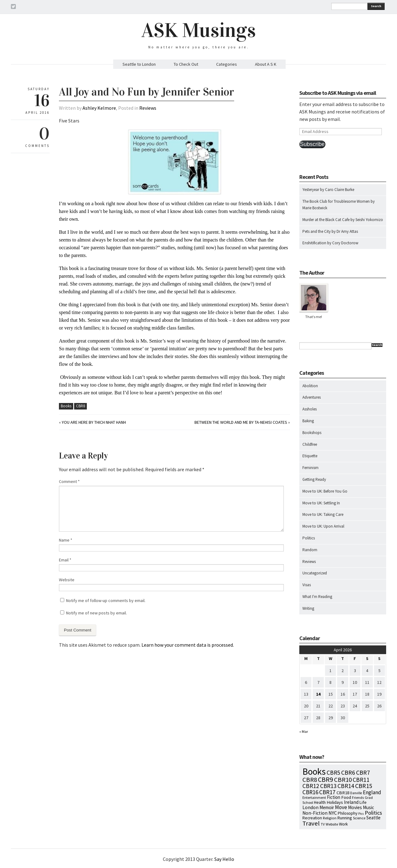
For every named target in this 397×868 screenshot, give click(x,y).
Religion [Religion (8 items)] (330, 818)
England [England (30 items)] (372, 792)
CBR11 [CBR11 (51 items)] (361, 780)
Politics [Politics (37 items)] (373, 813)
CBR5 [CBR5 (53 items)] (333, 773)
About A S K (266, 64)
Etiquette (310, 456)
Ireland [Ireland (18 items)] (351, 802)
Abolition (310, 386)
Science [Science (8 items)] (359, 818)
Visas (307, 585)
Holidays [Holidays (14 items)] (335, 802)
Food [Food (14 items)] (346, 797)
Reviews (148, 108)
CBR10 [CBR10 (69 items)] (343, 780)
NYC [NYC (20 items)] (333, 813)
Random (310, 550)
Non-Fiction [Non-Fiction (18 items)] (315, 813)
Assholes (310, 409)
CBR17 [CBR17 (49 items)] (327, 792)
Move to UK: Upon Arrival (323, 526)
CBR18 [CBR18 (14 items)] (343, 793)
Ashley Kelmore (99, 108)
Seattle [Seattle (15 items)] (373, 818)
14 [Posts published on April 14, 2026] (318, 694)
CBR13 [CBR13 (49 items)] (328, 786)
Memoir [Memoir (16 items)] (327, 807)
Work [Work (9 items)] (343, 824)
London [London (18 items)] (310, 807)
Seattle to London (139, 64)
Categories (227, 64)
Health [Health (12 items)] (320, 802)
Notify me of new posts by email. (96, 613)
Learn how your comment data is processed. (188, 645)
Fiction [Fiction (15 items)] (334, 797)
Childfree (310, 444)
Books (66, 406)
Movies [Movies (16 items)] (355, 807)
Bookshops (312, 433)
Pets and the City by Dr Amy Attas (330, 231)
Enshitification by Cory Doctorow (330, 243)
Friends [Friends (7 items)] (358, 797)
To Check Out (186, 64)
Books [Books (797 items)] (314, 771)
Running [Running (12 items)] (345, 818)
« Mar (304, 731)
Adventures (312, 397)
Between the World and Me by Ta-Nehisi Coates (241, 422)
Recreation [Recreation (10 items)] (312, 818)
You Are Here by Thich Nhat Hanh (94, 422)
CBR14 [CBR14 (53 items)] (346, 786)
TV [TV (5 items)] (323, 824)
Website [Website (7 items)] (332, 824)
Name (66, 540)
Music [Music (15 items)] (368, 807)
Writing (308, 608)
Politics (309, 538)
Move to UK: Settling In (321, 503)
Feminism (310, 468)
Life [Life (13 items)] (363, 802)
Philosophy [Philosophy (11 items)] (348, 813)
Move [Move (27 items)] (341, 807)
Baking (308, 421)
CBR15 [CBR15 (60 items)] (364, 786)
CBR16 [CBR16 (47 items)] (310, 792)
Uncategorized (315, 573)
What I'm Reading (317, 597)
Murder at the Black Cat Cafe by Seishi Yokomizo (343, 220)
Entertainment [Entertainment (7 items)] (314, 797)
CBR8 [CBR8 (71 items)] (310, 780)
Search (376, 6)
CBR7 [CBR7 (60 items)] (363, 772)
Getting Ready (314, 479)
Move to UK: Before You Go (325, 491)
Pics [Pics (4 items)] (361, 814)
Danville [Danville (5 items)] (356, 793)
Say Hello (224, 859)
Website (67, 580)
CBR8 (80, 406)
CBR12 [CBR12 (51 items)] (311, 786)
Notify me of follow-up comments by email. (106, 600)
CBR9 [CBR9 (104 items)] (326, 779)
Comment (69, 481)
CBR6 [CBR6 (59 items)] (348, 772)
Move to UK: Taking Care (323, 514)
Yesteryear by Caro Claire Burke (328, 190)
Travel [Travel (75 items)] (311, 823)
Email (65, 560)
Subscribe (312, 144)
